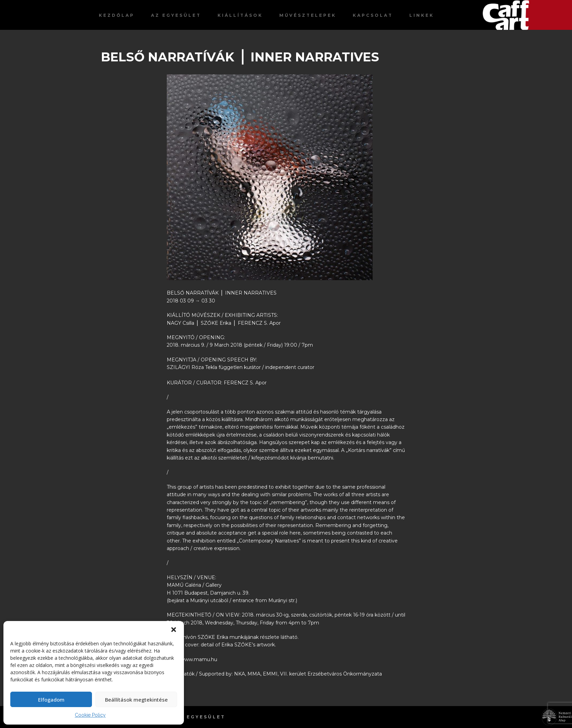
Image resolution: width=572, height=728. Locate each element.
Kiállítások (240, 15)
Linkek (422, 15)
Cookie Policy (90, 715)
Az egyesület (176, 15)
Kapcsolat (373, 15)
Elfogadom (51, 700)
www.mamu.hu (199, 659)
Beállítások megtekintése (136, 700)
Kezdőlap (117, 15)
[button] (174, 630)
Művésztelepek (308, 15)
